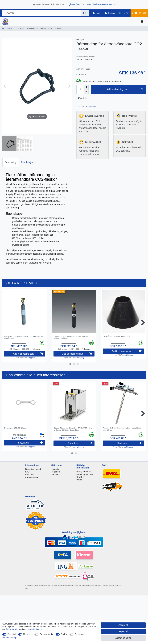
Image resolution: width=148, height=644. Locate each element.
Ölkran (9, 29)
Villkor (79, 480)
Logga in (55, 469)
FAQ (27, 472)
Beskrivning (11, 162)
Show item (30, 443)
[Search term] (41, 13)
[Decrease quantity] (86, 92)
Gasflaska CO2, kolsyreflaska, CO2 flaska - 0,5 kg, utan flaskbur (24, 337)
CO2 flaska (20, 29)
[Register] (110, 13)
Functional (79, 634)
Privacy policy (12, 629)
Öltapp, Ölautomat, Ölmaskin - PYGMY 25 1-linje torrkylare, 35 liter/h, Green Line (73, 429)
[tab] (11, 162)
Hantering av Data (85, 474)
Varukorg (55, 475)
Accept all (123, 625)
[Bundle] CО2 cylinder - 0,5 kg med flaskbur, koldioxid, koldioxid (71, 337)
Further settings (10, 638)
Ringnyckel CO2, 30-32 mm (15, 428)
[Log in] (97, 13)
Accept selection (123, 638)
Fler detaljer (27, 162)
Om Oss (80, 477)
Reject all (123, 631)
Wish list (83, 98)
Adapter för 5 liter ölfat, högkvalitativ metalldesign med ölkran (122, 429)
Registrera (56, 472)
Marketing (28, 634)
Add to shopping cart (125, 89)
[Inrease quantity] (86, 87)
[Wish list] (127, 13)
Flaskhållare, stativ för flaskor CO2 (117, 336)
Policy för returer (84, 472)
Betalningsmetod (33, 469)
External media (46, 634)
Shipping (92, 106)
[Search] (85, 13)
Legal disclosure (34, 629)
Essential (12, 634)
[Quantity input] (80, 89)
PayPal (64, 634)
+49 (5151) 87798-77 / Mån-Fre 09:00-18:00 (92, 4)
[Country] (120, 13)
